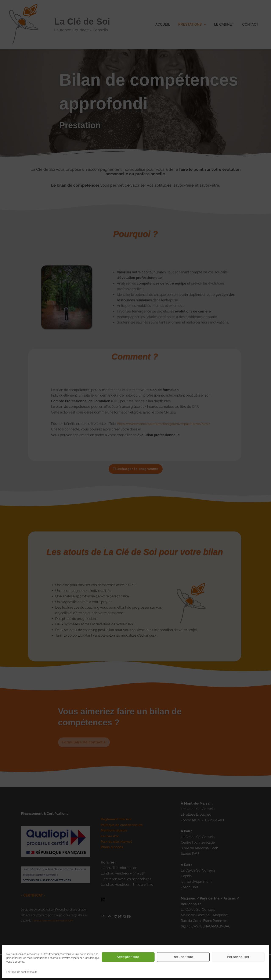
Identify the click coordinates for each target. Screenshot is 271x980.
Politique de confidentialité (22, 972)
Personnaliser (238, 957)
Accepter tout (128, 957)
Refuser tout (183, 957)
